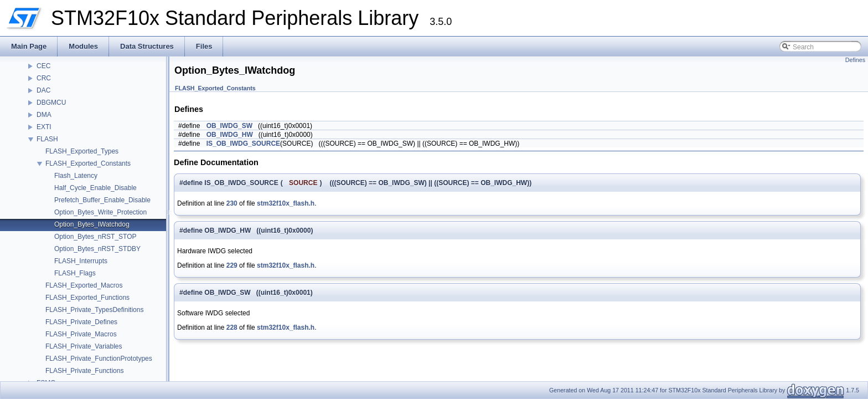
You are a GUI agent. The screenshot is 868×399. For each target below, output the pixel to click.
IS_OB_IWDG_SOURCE (243, 144)
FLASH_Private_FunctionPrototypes (99, 359)
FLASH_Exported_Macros (84, 285)
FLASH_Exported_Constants (88, 163)
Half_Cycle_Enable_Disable (95, 188)
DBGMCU (51, 103)
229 (232, 265)
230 (232, 203)
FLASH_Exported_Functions (87, 298)
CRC (44, 78)
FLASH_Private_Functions (84, 371)
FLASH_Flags (75, 273)
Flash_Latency (76, 176)
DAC (43, 90)
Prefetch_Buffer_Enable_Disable (102, 200)
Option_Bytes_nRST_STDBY (97, 249)
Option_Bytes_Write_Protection (100, 212)
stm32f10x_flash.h (286, 203)
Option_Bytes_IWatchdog (92, 224)
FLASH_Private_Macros (81, 334)
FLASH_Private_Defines (81, 322)
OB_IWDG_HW (230, 135)
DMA (44, 115)
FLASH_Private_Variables (84, 346)
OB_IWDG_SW (229, 126)
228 (232, 328)
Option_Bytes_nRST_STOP (95, 237)
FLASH (47, 139)
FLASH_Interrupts (81, 261)
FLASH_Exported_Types (82, 151)
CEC (43, 66)
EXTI (44, 127)
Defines (855, 60)
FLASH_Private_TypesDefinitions (94, 310)
